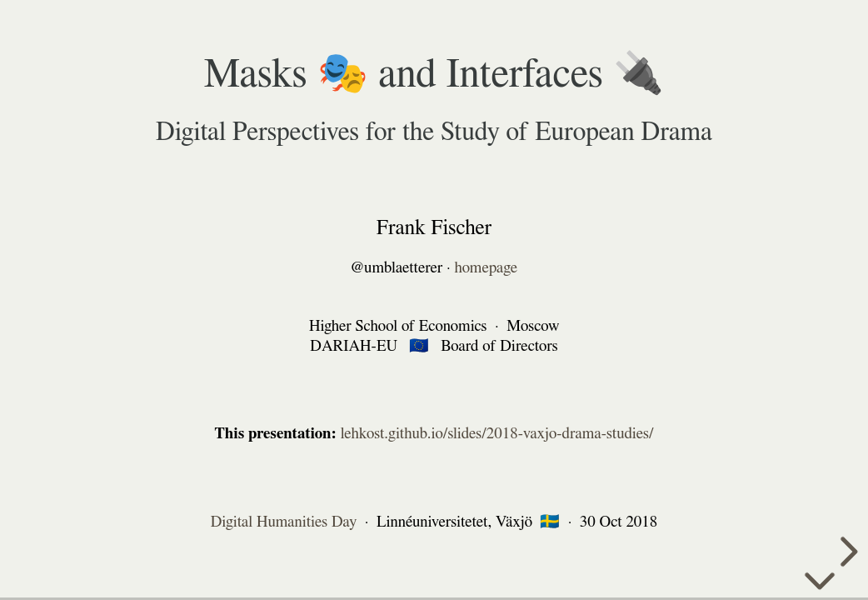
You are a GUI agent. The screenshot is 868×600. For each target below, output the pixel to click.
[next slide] (846, 552)
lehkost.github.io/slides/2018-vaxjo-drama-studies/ (497, 434)
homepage (486, 268)
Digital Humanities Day (284, 521)
